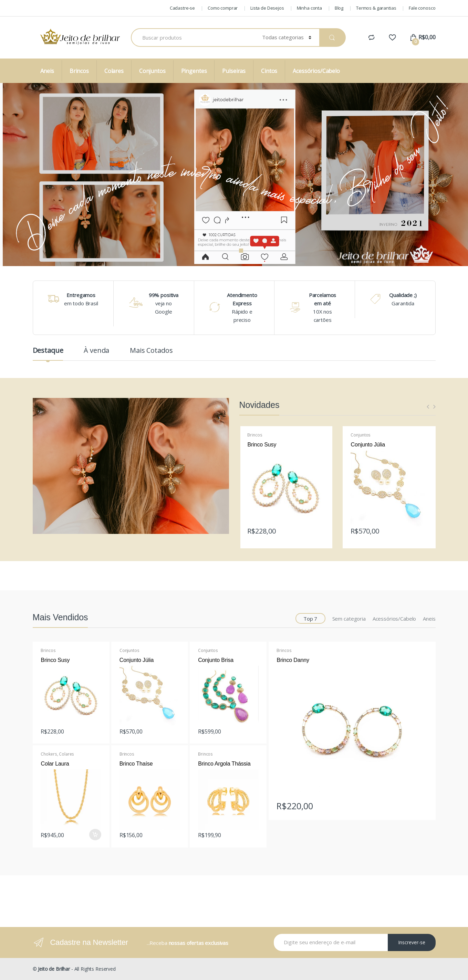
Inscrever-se (412, 942)
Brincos (79, 71)
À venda (96, 351)
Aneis (47, 71)
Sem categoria (349, 619)
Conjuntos (152, 71)
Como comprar (223, 8)
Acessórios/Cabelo (316, 71)
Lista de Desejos (267, 8)
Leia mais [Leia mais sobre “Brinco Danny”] (421, 804)
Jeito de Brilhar (54, 969)
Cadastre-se (182, 8)
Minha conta (309, 8)
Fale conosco (422, 8)
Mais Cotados (151, 351)
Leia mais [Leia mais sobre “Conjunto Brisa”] (252, 729)
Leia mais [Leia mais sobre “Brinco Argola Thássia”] (252, 833)
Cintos (269, 71)
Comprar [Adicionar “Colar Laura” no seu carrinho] (95, 835)
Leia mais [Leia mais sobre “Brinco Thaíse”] (174, 833)
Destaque (48, 351)
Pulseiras (234, 71)
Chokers (49, 754)
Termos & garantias (376, 8)
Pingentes (194, 71)
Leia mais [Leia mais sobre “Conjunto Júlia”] (421, 529)
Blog (339, 8)
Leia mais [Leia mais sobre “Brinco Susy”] (318, 529)
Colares (114, 71)
